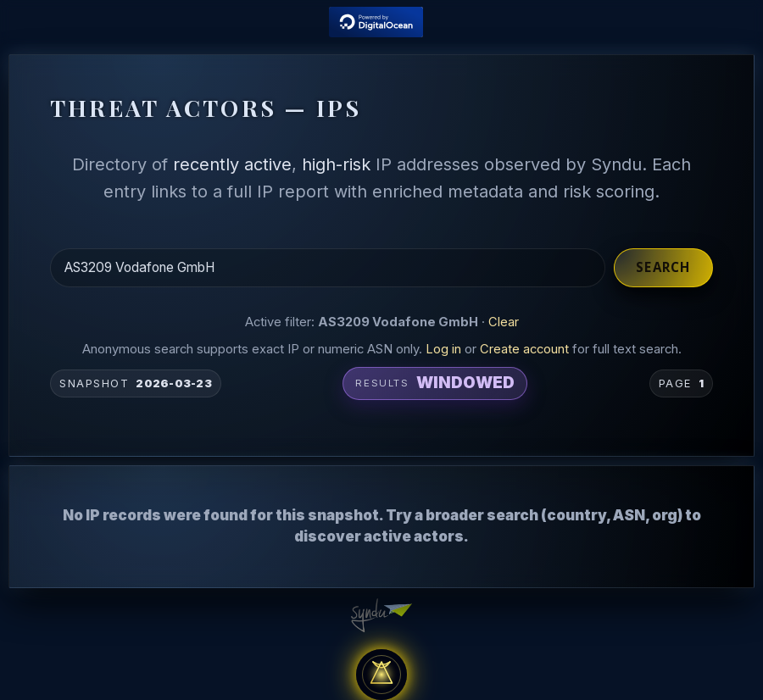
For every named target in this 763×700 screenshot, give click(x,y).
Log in (443, 349)
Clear (504, 322)
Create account (524, 349)
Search (663, 267)
